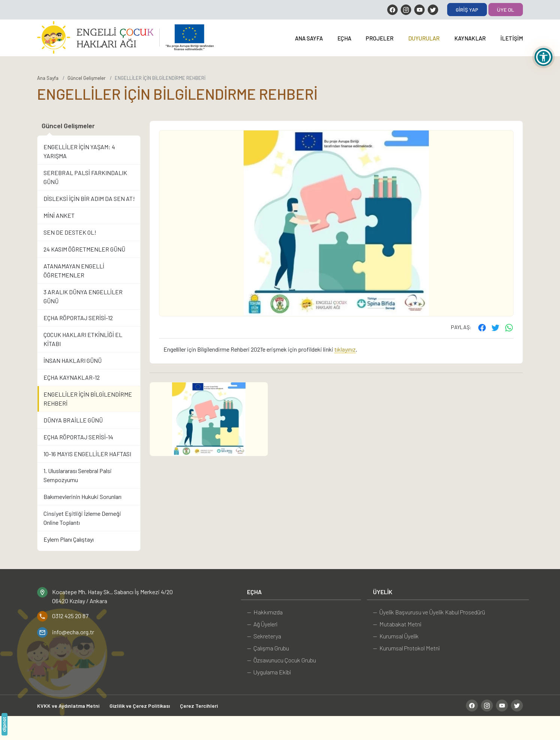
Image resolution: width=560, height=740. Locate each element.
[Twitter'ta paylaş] (496, 327)
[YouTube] (419, 10)
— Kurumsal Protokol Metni (406, 648)
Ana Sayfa (309, 38)
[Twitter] (433, 10)
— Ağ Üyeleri (262, 624)
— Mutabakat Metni (397, 624)
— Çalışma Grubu (268, 648)
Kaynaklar (470, 38)
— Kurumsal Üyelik (396, 636)
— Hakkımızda (265, 612)
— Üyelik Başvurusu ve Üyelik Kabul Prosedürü (429, 612)
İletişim (512, 38)
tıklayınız (345, 349)
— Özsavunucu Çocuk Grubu (281, 660)
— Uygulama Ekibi (269, 672)
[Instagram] (406, 10)
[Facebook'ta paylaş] (482, 327)
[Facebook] (392, 10)
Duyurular (424, 38)
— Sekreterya (264, 636)
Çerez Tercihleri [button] (199, 706)
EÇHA (344, 38)
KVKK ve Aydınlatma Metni (68, 706)
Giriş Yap (467, 10)
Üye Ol (506, 10)
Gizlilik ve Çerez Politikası (140, 706)
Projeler (380, 38)
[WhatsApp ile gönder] (509, 327)
